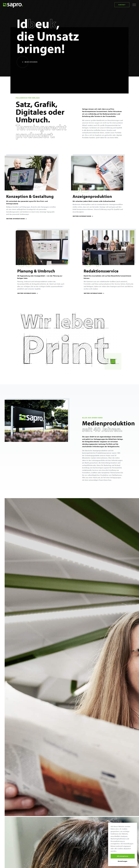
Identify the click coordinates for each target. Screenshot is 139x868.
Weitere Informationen (16, 219)
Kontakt (122, 5)
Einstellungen (123, 861)
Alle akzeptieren (123, 856)
